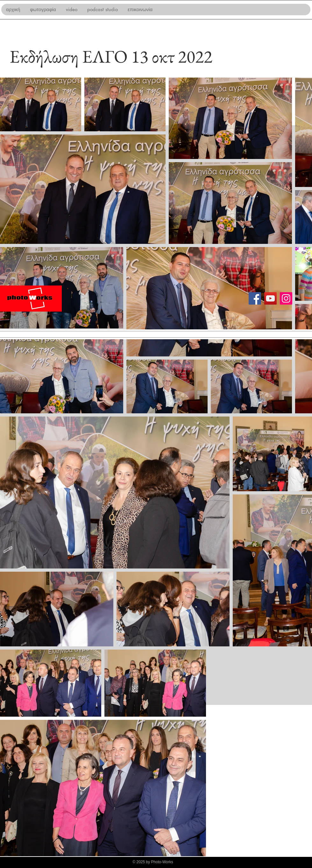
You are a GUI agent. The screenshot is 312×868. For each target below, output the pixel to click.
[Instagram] (286, 298)
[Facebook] (255, 298)
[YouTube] (270, 298)
